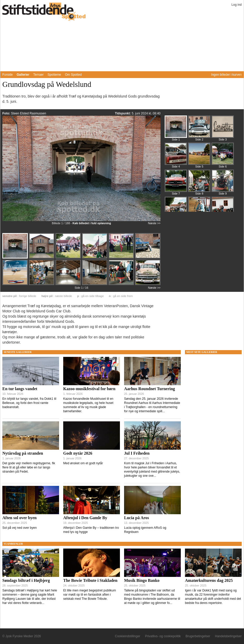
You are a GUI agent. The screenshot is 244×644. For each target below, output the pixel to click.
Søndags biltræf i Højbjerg (26, 580)
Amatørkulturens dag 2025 (209, 580)
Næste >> (154, 223)
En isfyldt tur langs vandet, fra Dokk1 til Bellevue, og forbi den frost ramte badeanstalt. (29, 403)
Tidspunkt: (123, 113)
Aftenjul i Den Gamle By (85, 518)
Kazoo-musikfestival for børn (89, 389)
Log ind (237, 5)
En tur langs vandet (20, 389)
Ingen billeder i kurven (226, 75)
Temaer (38, 75)
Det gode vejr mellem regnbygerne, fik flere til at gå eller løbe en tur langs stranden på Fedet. (29, 467)
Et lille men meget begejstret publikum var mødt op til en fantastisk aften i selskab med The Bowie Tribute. (90, 595)
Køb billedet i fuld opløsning (92, 223)
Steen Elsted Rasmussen (28, 113)
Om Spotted (73, 75)
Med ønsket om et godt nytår (83, 463)
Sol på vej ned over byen (20, 528)
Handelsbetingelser (228, 636)
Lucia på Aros (137, 518)
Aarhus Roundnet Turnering (150, 389)
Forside (8, 75)
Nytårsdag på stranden (23, 453)
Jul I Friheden (137, 453)
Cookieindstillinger (128, 636)
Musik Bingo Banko (142, 580)
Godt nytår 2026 (78, 453)
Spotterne (54, 75)
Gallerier (23, 75)
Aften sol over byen (20, 518)
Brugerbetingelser (198, 636)
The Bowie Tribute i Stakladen (90, 580)
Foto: (7, 113)
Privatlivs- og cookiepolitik (163, 636)
